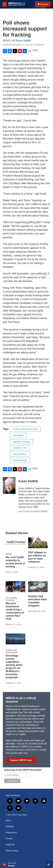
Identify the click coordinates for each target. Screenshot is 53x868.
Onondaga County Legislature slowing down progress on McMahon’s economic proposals (14, 667)
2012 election (20, 454)
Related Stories (17, 533)
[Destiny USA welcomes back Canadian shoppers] (38, 587)
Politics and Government (25, 429)
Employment (11, 833)
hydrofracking (20, 460)
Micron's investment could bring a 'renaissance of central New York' (15, 611)
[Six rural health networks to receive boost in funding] (15, 543)
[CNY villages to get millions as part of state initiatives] (38, 543)
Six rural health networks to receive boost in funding (15, 562)
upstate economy (22, 442)
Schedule (10, 826)
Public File (10, 845)
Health (9, 554)
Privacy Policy (12, 851)
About (8, 820)
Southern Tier (20, 448)
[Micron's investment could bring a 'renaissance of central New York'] (15, 587)
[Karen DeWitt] (9, 485)
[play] (4, 864)
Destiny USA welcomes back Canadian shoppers (37, 601)
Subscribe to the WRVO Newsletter (23, 770)
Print (35, 50)
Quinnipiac (18, 435)
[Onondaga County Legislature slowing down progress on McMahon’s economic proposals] (15, 639)
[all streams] (49, 864)
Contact (9, 839)
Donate (44, 4)
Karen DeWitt (24, 41)
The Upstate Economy (11, 599)
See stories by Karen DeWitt (33, 511)
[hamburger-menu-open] (5, 4)
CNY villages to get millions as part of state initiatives (37, 557)
